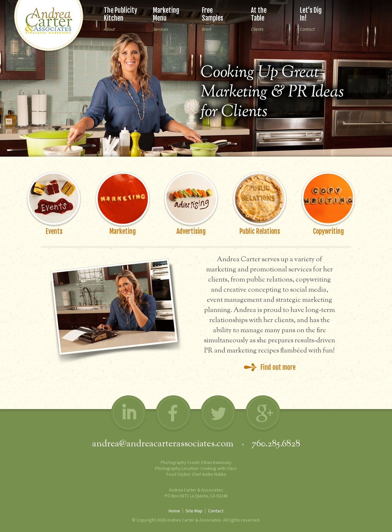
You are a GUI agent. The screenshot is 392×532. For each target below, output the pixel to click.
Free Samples (212, 14)
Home (174, 511)
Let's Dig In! (311, 14)
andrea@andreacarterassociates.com (164, 444)
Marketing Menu (166, 14)
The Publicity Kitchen (121, 14)
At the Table (259, 14)
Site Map (194, 511)
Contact (216, 511)
